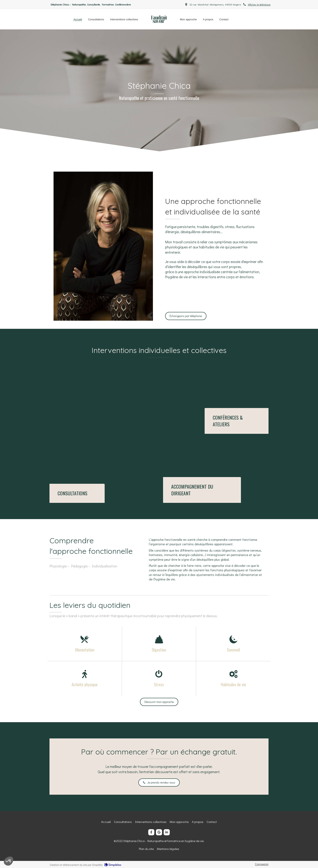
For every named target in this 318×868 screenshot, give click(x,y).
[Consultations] (77, 493)
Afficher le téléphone (259, 4)
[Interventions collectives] (237, 421)
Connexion (262, 864)
